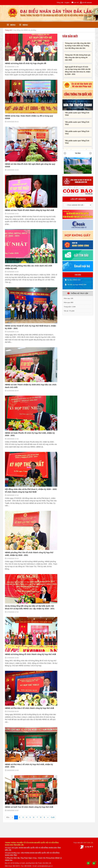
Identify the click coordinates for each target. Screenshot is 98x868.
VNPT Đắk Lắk (88, 843)
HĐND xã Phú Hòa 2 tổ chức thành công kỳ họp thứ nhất (29, 708)
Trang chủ (8, 30)
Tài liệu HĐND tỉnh (73, 280)
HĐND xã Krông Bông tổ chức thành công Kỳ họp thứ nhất (30, 654)
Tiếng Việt (60, 2)
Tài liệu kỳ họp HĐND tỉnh (76, 285)
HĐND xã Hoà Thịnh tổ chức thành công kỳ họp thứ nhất (29, 210)
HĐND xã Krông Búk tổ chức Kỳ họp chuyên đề (26, 63)
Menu (11, 25)
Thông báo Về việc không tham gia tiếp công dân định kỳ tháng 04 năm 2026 (78, 59)
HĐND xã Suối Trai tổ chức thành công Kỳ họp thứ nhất (29, 807)
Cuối (53, 817)
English (67, 2)
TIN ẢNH (78, 153)
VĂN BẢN (78, 275)
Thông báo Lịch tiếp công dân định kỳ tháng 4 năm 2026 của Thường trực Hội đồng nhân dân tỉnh (78, 47)
